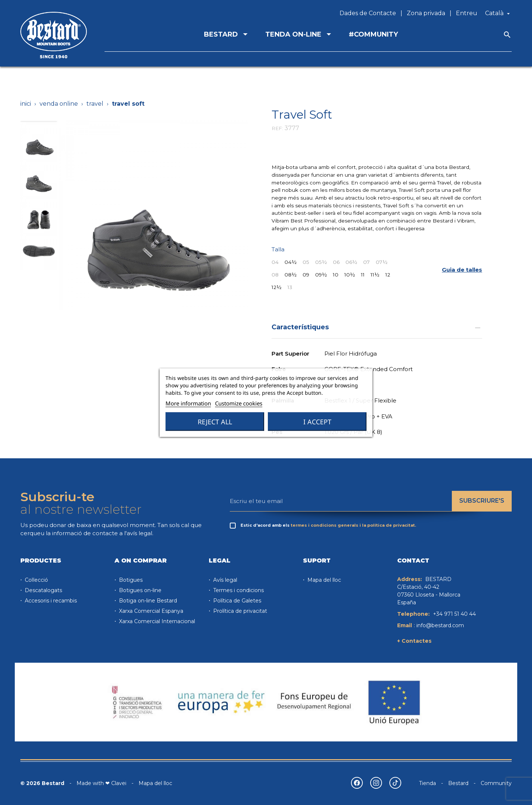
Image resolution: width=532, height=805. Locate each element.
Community (496, 783)
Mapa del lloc (323, 580)
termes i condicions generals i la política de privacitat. (353, 525)
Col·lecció (36, 580)
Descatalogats (43, 590)
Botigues (130, 580)
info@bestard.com (440, 625)
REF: (277, 128)
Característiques (377, 327)
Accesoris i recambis (50, 601)
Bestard (458, 783)
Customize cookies (239, 403)
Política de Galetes (236, 601)
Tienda (427, 783)
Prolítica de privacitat (239, 611)
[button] (462, 270)
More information (188, 403)
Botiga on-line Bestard (147, 601)
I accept (317, 422)
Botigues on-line (139, 590)
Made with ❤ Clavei (101, 783)
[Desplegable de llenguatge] (498, 13)
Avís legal (224, 580)
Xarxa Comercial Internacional (156, 621)
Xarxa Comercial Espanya (150, 611)
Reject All (215, 422)
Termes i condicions (238, 590)
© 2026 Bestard (42, 783)
